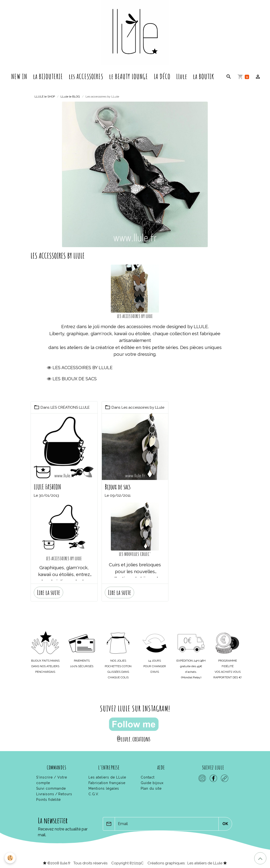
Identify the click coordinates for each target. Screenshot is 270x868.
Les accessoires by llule (83, 367)
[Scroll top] (260, 858)
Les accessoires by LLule (143, 407)
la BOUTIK (204, 76)
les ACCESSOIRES (86, 76)
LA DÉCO (162, 76)
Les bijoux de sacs (75, 378)
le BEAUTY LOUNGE (129, 76)
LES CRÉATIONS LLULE (70, 407)
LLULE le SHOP (45, 97)
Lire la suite (48, 592)
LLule (182, 76)
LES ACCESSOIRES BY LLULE (64, 558)
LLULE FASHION (47, 487)
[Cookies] (10, 858)
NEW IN (19, 76)
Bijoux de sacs (118, 487)
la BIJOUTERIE (48, 76)
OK (225, 823)
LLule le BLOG (70, 97)
